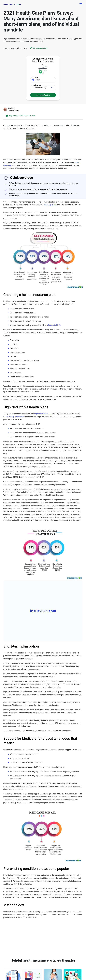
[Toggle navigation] (81, 4)
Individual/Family (39, 88)
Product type (37, 85)
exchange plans (50, 205)
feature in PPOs (54, 325)
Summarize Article (38, 48)
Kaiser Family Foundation (14, 417)
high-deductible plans (43, 414)
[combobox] (43, 88)
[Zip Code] (43, 80)
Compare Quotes (43, 95)
